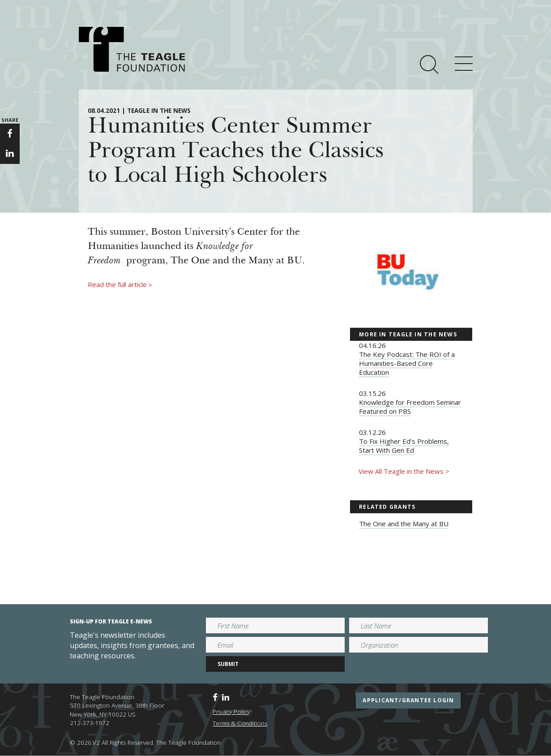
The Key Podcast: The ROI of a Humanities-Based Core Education (407, 363)
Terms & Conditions (240, 723)
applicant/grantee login (408, 700)
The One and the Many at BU (404, 524)
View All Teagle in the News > (404, 471)
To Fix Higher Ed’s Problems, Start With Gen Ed (404, 446)
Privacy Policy (231, 712)
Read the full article (120, 285)
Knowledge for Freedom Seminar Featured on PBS (410, 407)
